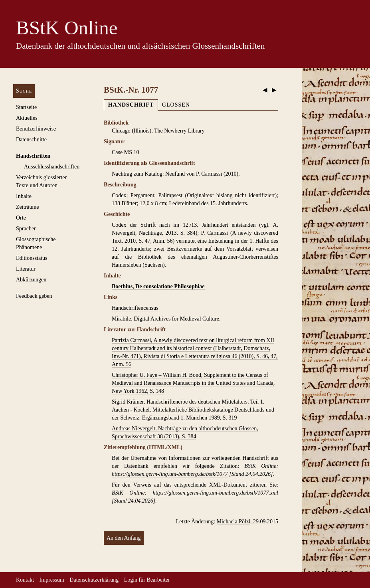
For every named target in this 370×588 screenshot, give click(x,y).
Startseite (26, 107)
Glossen (176, 105)
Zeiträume (28, 207)
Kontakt (25, 580)
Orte (21, 218)
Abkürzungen (31, 280)
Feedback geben (34, 296)
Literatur (26, 269)
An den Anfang (124, 538)
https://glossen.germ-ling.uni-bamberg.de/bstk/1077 (170, 474)
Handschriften (33, 156)
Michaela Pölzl (233, 522)
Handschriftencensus (135, 308)
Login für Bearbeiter (147, 580)
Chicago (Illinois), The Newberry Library (158, 131)
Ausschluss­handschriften (52, 167)
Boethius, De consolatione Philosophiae (158, 286)
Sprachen (26, 229)
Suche (24, 91)
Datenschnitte (31, 140)
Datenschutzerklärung (94, 580)
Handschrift (131, 105)
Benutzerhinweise (36, 129)
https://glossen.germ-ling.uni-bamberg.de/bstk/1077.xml (216, 493)
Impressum (52, 580)
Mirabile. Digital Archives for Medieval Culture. (166, 319)
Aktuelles (27, 118)
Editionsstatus (32, 258)
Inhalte (24, 196)
